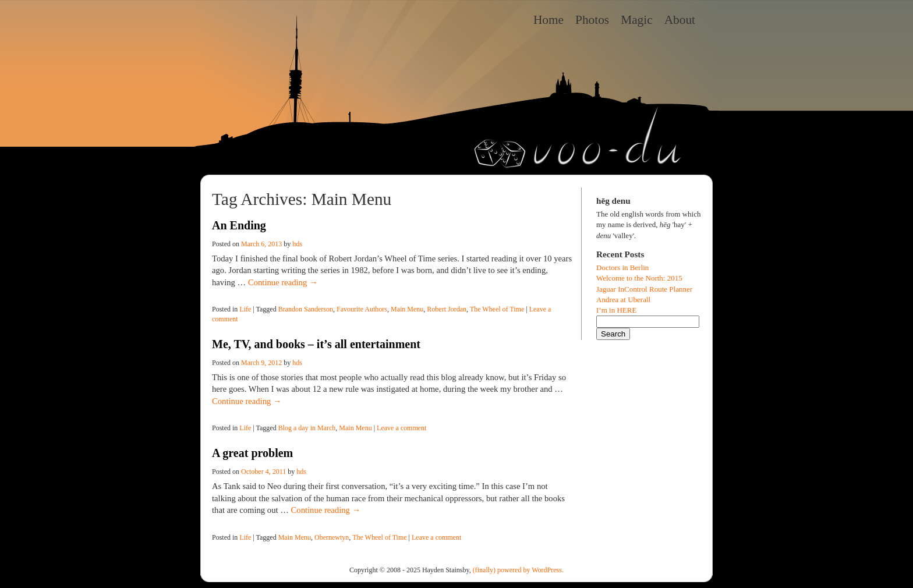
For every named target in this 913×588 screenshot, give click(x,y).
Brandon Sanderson (306, 309)
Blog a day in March (307, 428)
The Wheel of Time (497, 309)
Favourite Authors (362, 309)
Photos (592, 20)
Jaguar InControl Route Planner (644, 289)
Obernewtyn (332, 537)
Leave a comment (401, 428)
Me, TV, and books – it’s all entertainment (316, 344)
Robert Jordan (447, 309)
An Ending (239, 225)
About (680, 20)
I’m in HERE (616, 310)
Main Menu (407, 309)
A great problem (252, 453)
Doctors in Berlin (622, 268)
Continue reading (283, 282)
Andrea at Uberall (623, 300)
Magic (637, 20)
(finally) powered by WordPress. (518, 570)
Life (245, 309)
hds (297, 244)
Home (548, 20)
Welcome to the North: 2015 (639, 278)
